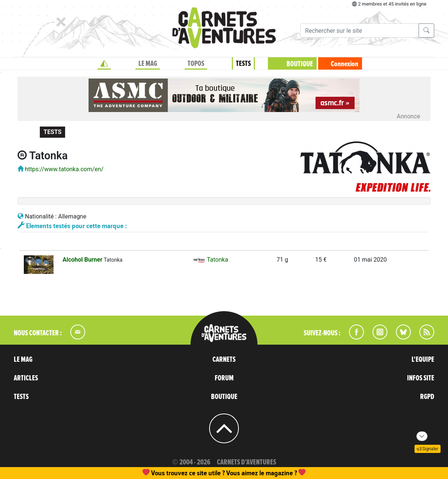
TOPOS (196, 64)
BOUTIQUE (300, 64)
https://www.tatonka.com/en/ (64, 169)
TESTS (243, 64)
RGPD (427, 397)
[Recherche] (360, 31)
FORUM (224, 378)
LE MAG (148, 64)
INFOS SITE (421, 378)
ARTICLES (26, 378)
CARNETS (224, 360)
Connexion (345, 64)
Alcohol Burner (83, 260)
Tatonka (210, 260)
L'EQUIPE (423, 360)
